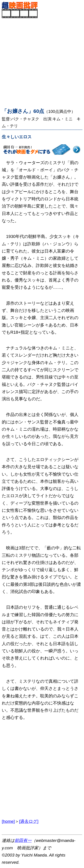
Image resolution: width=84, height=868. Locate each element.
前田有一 (23, 840)
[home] (8, 821)
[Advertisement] (42, 60)
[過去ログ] (29, 821)
